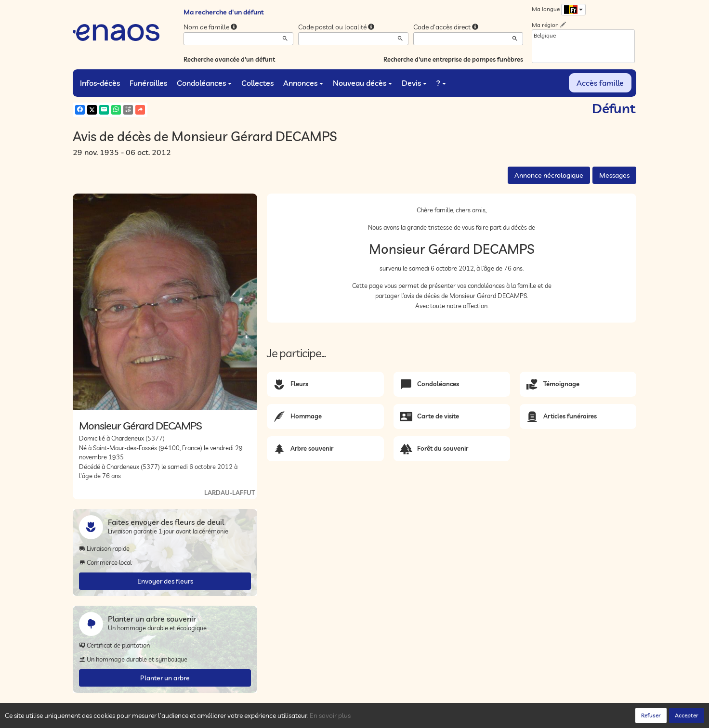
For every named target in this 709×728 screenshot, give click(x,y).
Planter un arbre (165, 678)
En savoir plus (330, 715)
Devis (414, 83)
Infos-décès (100, 83)
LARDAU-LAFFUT (230, 493)
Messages (614, 175)
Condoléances (204, 83)
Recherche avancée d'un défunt (229, 59)
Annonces (303, 83)
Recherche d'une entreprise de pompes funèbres (453, 59)
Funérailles (148, 83)
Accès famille (600, 83)
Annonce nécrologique (549, 175)
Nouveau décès (362, 83)
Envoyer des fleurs (165, 581)
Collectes (257, 83)
